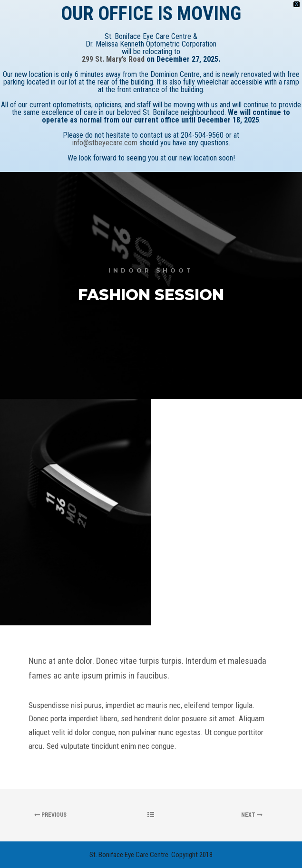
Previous (50, 815)
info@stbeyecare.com (105, 143)
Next (252, 815)
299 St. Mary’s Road (113, 59)
